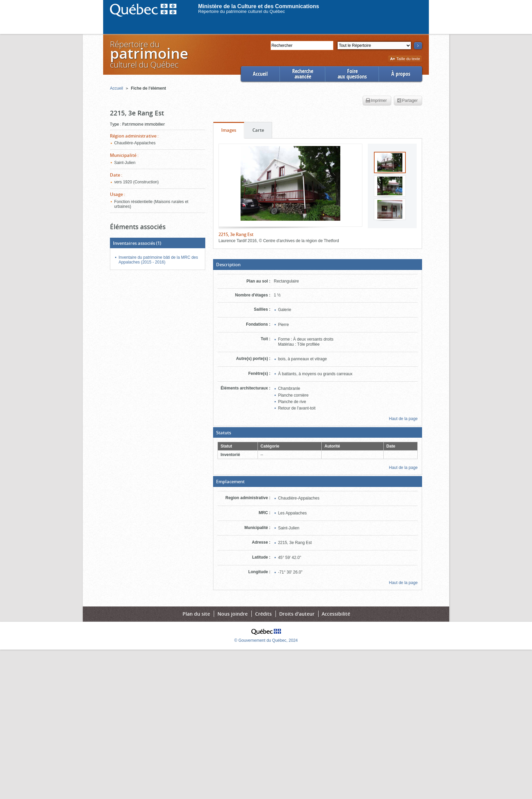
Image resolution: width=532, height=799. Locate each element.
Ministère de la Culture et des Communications (259, 6)
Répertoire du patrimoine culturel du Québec (242, 11)
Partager (407, 101)
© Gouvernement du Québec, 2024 (266, 640)
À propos (401, 74)
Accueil (260, 74)
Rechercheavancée (303, 74)
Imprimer (376, 101)
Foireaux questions (352, 74)
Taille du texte (405, 59)
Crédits (263, 614)
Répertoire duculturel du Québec (149, 54)
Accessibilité (336, 614)
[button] (318, 265)
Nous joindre (233, 614)
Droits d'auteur (297, 614)
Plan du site (196, 614)
